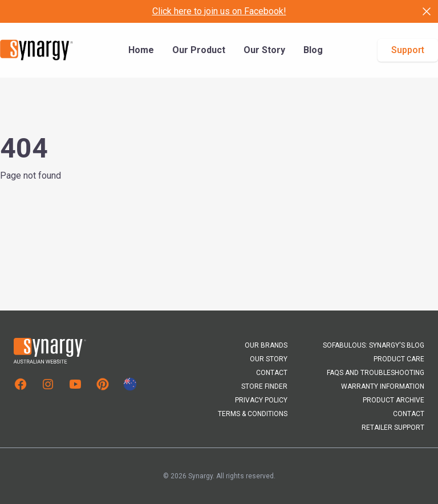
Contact (272, 373)
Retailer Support (393, 428)
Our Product (199, 50)
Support (408, 50)
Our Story (264, 50)
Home (141, 50)
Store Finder (264, 386)
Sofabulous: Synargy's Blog (374, 345)
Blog (313, 50)
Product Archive (394, 400)
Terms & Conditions (253, 414)
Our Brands (266, 345)
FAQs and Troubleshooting (376, 373)
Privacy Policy (261, 400)
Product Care (399, 359)
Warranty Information (383, 386)
